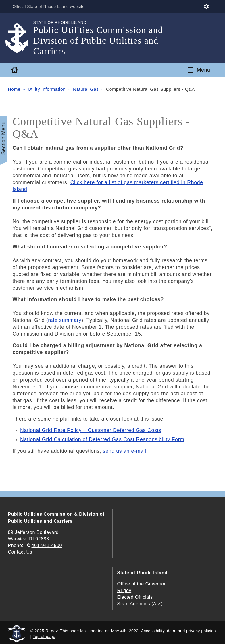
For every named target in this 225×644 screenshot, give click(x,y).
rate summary (65, 320)
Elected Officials (135, 597)
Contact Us (20, 552)
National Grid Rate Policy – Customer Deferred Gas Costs (91, 430)
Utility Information (47, 89)
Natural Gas (86, 89)
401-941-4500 (47, 545)
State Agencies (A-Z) (140, 604)
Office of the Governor (142, 584)
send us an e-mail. (125, 451)
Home (14, 89)
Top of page (44, 637)
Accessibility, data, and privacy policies (178, 631)
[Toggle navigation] (199, 70)
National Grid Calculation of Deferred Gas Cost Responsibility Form (102, 439)
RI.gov (124, 591)
